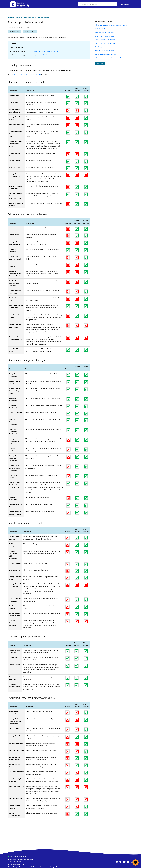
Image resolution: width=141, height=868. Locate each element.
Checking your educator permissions (55, 55)
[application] (136, 863)
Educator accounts (30, 17)
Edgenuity (11, 17)
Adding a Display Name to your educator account (111, 25)
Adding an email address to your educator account (111, 58)
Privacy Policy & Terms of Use (18, 867)
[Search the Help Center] (98, 4)
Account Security (100, 29)
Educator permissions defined (104, 50)
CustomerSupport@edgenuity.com (21, 859)
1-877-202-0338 (15, 862)
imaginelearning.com (17, 864)
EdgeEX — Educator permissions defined (46, 51)
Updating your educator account (105, 54)
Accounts (19, 17)
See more (100, 63)
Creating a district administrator (105, 43)
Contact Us (125, 4)
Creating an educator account (104, 36)
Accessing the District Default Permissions (27, 74)
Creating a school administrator (105, 40)
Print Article (15, 32)
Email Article (30, 32)
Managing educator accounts (104, 32)
